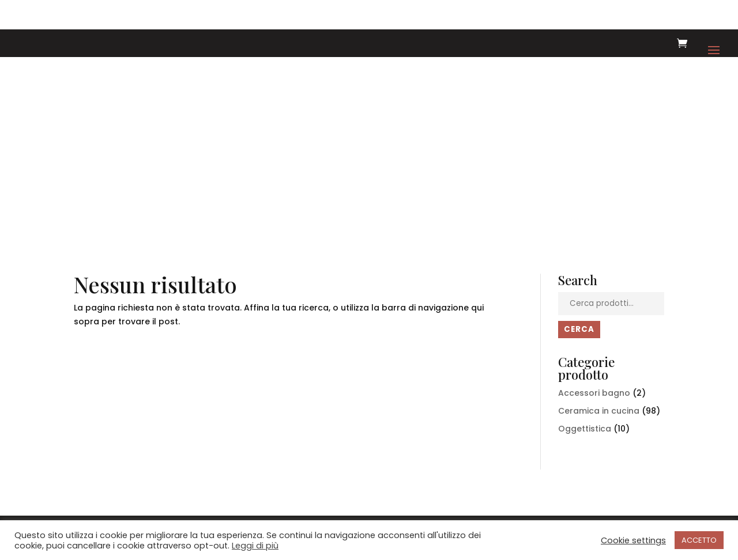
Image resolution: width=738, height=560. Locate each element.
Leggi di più (255, 546)
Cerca (579, 329)
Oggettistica (585, 429)
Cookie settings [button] (633, 540)
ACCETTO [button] (699, 540)
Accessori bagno (594, 393)
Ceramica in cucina (599, 411)
